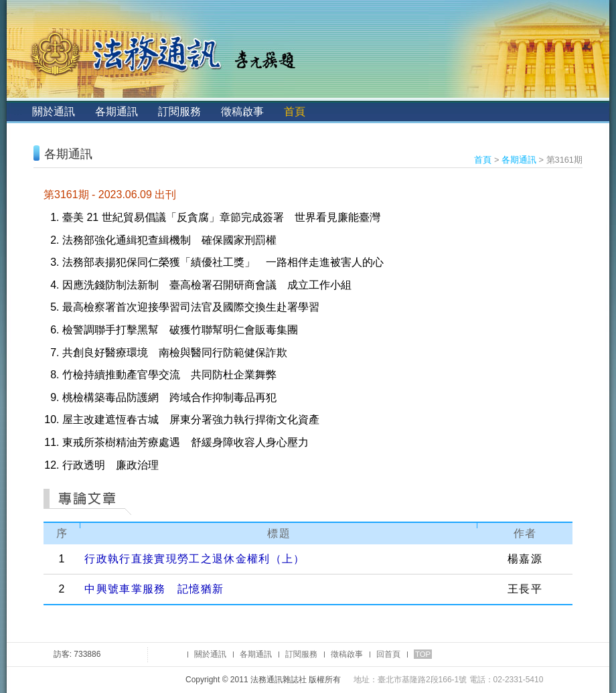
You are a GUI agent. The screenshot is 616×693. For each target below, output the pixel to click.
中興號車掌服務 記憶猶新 (154, 589)
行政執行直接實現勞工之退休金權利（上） (195, 559)
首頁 (295, 111)
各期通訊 (117, 111)
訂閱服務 (179, 111)
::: (18, 111)
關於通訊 (54, 111)
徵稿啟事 (242, 111)
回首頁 (388, 654)
